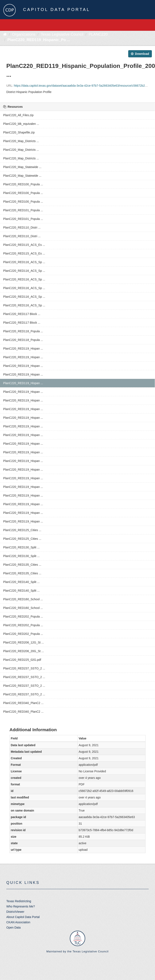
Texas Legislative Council (62, 34)
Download (140, 54)
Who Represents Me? (21, 906)
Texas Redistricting (19, 901)
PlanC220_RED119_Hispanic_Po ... (39, 40)
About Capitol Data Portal (23, 917)
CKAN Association (18, 922)
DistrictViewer (15, 912)
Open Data (13, 927)
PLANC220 (98, 34)
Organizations (24, 34)
